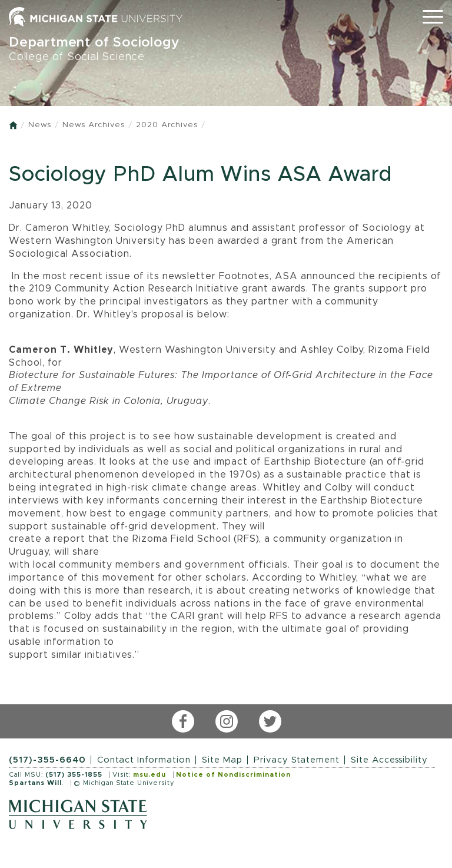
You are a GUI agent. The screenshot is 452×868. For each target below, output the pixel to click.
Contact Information (144, 760)
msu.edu (149, 775)
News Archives (94, 125)
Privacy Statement (297, 760)
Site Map (222, 760)
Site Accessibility (389, 760)
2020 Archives (167, 125)
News (40, 125)
